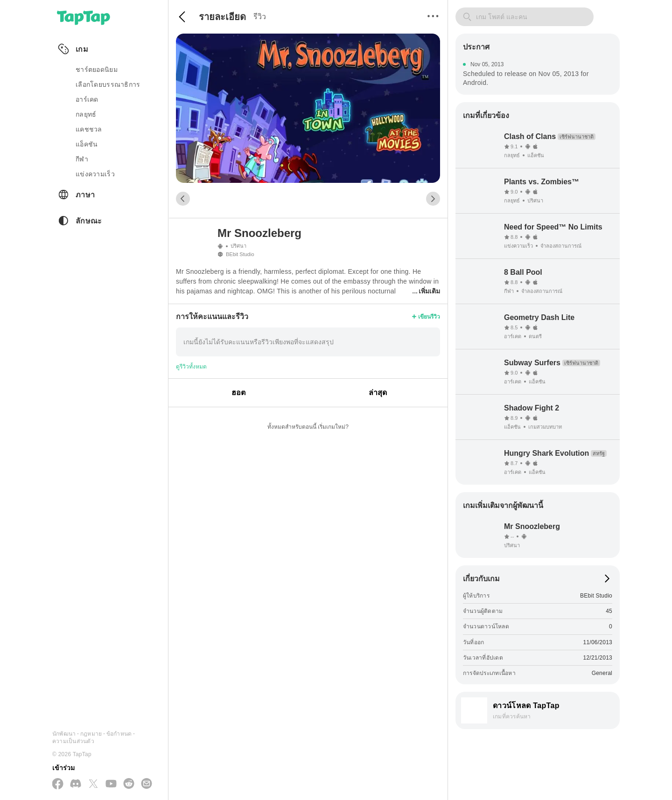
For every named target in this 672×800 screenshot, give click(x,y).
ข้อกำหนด (119, 734)
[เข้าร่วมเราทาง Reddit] (129, 784)
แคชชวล (89, 129)
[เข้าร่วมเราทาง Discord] (76, 784)
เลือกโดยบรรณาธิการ (108, 84)
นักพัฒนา (64, 734)
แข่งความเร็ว (95, 174)
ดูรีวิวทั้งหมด (191, 367)
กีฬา (82, 159)
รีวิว (260, 17)
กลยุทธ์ (86, 114)
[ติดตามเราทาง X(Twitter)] (93, 784)
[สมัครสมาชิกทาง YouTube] (111, 784)
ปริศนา (238, 246)
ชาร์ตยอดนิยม (97, 70)
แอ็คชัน (87, 144)
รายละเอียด (222, 17)
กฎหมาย (91, 734)
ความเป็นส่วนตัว (73, 741)
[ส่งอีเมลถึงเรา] (147, 784)
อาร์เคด (87, 99)
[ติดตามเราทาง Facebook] (58, 784)
